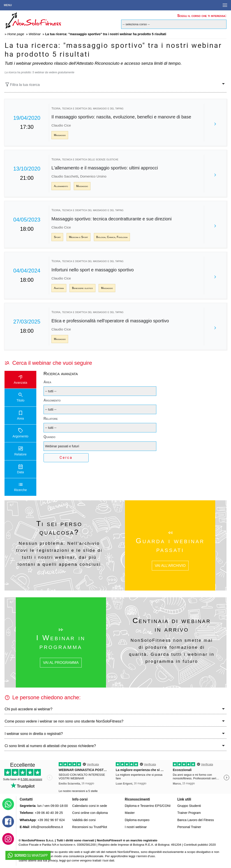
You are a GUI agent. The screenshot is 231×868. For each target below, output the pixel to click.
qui (69, 860)
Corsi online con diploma (90, 813)
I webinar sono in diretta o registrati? (34, 734)
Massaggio (60, 135)
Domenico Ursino (93, 176)
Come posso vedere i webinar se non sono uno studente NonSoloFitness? (64, 721)
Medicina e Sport (79, 237)
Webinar (35, 34)
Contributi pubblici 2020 (200, 845)
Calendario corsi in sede (90, 806)
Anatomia (59, 288)
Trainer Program (189, 813)
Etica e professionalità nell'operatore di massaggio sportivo (110, 321)
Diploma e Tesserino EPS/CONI (148, 806)
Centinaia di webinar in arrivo (172, 625)
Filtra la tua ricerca (22, 85)
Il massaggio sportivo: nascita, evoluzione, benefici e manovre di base (121, 117)
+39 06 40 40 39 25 (49, 813)
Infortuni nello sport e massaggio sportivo (93, 270)
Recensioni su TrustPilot (90, 827)
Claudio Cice (61, 125)
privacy (53, 860)
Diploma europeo (137, 820)
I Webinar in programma (61, 642)
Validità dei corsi (84, 820)
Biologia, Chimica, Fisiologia (112, 237)
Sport (57, 237)
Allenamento (61, 186)
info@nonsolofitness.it (47, 827)
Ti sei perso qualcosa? (59, 528)
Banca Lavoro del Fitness (196, 820)
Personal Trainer (189, 827)
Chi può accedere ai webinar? (28, 709)
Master (130, 813)
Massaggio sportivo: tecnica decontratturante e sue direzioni (112, 219)
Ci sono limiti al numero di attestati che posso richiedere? (50, 746)
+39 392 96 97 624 (51, 820)
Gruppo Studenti (189, 806)
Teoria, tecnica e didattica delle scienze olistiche (85, 159)
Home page (16, 34)
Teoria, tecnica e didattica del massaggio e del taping (87, 108)
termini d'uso (146, 856)
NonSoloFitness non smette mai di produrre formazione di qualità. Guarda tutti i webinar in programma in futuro (172, 651)
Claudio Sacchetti (65, 176)
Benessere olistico (82, 288)
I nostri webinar (136, 827)
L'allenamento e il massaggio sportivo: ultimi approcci (105, 168)
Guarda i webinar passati (170, 545)
